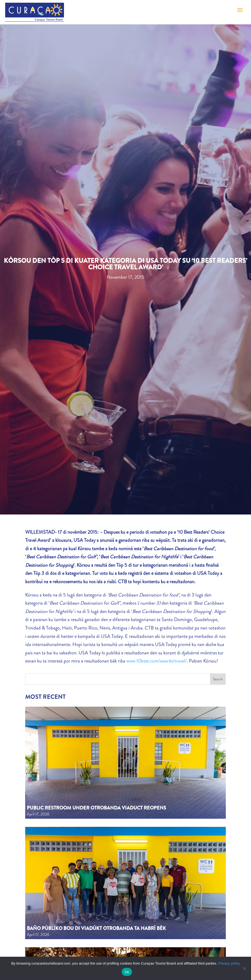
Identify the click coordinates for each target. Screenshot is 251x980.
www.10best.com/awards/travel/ (157, 661)
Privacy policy (229, 963)
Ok (127, 972)
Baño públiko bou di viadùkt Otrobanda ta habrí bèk (96, 928)
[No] (244, 968)
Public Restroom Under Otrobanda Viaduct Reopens (96, 808)
